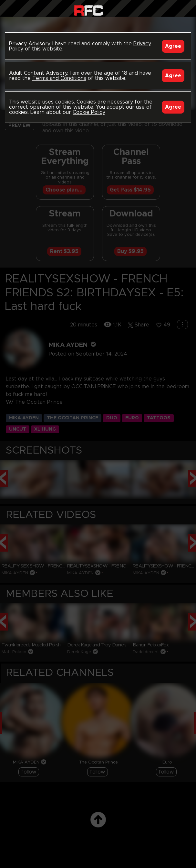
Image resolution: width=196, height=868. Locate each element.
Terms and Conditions (59, 78)
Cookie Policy (89, 112)
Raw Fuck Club (89, 10)
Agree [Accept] (173, 46)
